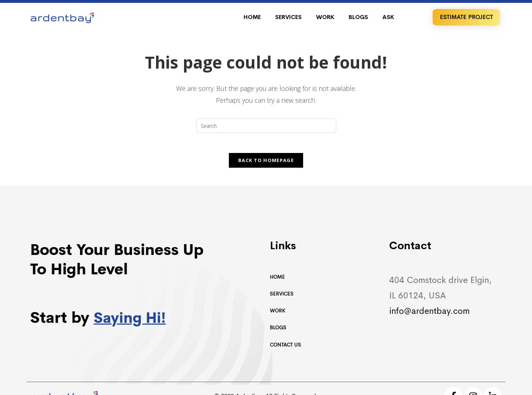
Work (325, 17)
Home (252, 17)
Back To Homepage (266, 162)
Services (288, 17)
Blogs (358, 17)
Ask (388, 17)
